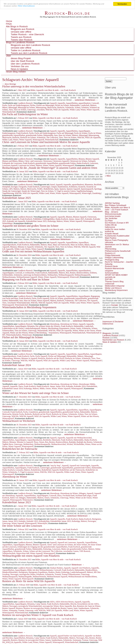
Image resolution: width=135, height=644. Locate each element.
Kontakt (115, 305)
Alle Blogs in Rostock (17, 26)
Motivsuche (52, 107)
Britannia (31, 326)
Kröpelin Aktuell (112, 234)
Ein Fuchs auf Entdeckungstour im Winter (25, 114)
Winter (83, 110)
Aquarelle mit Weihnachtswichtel (79, 438)
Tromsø (58, 574)
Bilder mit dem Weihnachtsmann (40, 570)
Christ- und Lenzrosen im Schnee (60, 545)
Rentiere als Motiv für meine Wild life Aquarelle (29, 581)
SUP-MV (109, 279)
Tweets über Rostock (22, 40)
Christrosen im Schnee (78, 161)
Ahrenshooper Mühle (87, 384)
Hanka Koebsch (83, 163)
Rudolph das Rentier (84, 442)
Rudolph (72, 442)
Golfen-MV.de (111, 225)
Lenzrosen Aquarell (10, 165)
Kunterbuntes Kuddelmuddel (117, 236)
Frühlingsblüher (49, 219)
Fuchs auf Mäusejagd (65, 133)
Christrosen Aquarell (61, 161)
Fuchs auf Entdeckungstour (18, 105)
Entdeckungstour (9, 133)
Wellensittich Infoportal (115, 286)
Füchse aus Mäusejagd (45, 105)
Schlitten (93, 273)
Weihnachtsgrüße (25, 577)
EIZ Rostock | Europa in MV (117, 223)
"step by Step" (55, 466)
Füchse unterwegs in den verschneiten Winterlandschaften (34, 86)
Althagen (82, 493)
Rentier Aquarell (9, 608)
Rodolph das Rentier (58, 608)
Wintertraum (27, 335)
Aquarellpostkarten (35, 440)
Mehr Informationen (26, 6)
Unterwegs (31, 110)
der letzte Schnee (80, 545)
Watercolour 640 (23, 553)
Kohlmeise (73, 187)
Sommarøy (13, 610)
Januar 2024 (60, 386)
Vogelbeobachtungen (84, 191)
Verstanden (122, 4)
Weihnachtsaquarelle (83, 275)
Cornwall (95, 103)
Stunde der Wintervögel (31, 191)
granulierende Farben (34, 135)
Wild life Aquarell (89, 247)
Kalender (89, 219)
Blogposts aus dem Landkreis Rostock (30, 45)
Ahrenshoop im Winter (69, 324)
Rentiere (19, 608)
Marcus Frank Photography (117, 240)
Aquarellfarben (72, 103)
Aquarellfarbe (71, 354)
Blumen (82, 159)
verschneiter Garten (71, 551)
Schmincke (70, 107)
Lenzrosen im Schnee (27, 165)
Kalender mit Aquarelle (16, 221)
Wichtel (70, 444)
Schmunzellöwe (112, 273)
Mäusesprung (41, 107)
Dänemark (56, 440)
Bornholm (47, 440)
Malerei (93, 105)
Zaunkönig (96, 193)
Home (9, 21)
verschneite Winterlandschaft (18, 303)
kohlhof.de (109, 231)
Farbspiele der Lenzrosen (12, 163)
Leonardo (19, 470)
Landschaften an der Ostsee (13, 328)
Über (8, 56)
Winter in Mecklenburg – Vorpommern (44, 333)
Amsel (52, 185)
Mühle (42, 388)
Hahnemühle (75, 105)
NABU (40, 189)
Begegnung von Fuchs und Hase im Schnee (26, 279)
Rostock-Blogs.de (68, 13)
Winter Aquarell (93, 110)
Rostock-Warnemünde (115, 268)
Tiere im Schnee (20, 110)
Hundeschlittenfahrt (10, 572)
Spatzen (63, 189)
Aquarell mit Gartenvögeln (80, 466)
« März (108, 176)
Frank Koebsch (22, 133)
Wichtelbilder (79, 444)
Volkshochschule (9, 553)
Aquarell (53, 103)
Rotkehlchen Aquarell (50, 470)
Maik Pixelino (111, 238)
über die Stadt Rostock (22, 61)
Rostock (106, 338)
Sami (76, 608)
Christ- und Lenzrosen (33, 161)
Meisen (23, 189)
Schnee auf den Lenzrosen (40, 551)
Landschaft (85, 105)
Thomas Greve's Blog (114, 282)
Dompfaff (6, 187)
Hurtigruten (96, 519)
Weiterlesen (91, 100)
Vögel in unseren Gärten (66, 191)
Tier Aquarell (49, 247)
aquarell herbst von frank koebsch (71, 636)
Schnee (78, 107)
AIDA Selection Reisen (64, 602)
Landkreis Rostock (25, 103)
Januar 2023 (13, 521)
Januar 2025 (79, 219)
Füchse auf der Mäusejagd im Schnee (23, 337)
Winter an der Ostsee (87, 331)
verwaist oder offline (21, 32)
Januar (71, 219)
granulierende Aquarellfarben (14, 135)
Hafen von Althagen (18, 498)
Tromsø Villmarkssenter (71, 574)
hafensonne (110, 227)
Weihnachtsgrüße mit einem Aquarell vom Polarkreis (31, 556)
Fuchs (5, 105)
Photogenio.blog (112, 260)
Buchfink (98, 185)
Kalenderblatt (92, 386)
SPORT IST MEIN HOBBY (116, 275)
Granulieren (33, 412)
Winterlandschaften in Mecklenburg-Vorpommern (29, 307)
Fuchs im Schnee (81, 133)
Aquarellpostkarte (9, 245)
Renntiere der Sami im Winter (89, 606)
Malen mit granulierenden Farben (74, 549)
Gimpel (54, 187)
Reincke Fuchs (18, 414)
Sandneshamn (84, 608)
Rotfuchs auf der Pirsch (55, 358)
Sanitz (79, 328)
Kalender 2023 (32, 521)
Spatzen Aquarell (73, 189)
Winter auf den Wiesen (19, 333)
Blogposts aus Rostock (23, 29)
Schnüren (85, 107)
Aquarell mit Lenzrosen (67, 542)
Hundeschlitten (91, 570)
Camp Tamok (41, 604)
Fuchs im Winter (95, 133)
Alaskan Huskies (56, 568)
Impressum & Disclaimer (113, 322)
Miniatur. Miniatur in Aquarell (21, 442)
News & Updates (19, 69)
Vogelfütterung (8, 193)
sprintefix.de (110, 277)
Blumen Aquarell (92, 159)
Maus (50, 245)
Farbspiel (92, 161)
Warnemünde (42, 331)
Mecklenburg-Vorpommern (59, 328)
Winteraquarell (38, 140)
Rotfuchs (61, 107)
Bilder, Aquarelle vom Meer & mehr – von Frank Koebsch (53, 90)
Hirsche (73, 604)
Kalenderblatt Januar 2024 (17, 365)
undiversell (110, 284)
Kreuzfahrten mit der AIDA (88, 604)
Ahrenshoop (54, 324)
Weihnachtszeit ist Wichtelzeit (19, 421)
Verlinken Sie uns (20, 66)
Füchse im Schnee (62, 105)
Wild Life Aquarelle (61, 110)
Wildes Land (75, 110)
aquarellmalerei (85, 103)
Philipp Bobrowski (113, 255)
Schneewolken (8, 331)
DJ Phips (109, 221)
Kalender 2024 (80, 386)
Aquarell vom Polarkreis (81, 568)
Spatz (57, 189)
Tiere (11, 110)
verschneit (41, 110)
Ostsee (73, 328)
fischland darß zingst (83, 496)
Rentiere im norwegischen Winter (37, 608)
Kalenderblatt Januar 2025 (17, 198)
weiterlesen (80, 100)
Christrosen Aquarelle (11, 219)
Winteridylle (42, 523)
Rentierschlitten (83, 273)
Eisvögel (14, 187)
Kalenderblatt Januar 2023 (17, 502)
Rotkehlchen (48, 189)
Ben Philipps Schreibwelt (116, 205)
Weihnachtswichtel (59, 444)
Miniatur (13, 247)
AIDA (52, 602)
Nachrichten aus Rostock (113, 340)
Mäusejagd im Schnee (26, 107)
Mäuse (5, 107)
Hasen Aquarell (43, 301)
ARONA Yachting (112, 203)
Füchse (33, 105)
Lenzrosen (94, 163)
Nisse (36, 442)
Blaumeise (89, 185)
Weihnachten (52, 275)
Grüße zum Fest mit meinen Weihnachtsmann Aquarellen (33, 251)
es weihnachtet (29, 273)
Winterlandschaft (9, 112)
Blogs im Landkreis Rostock (20, 42)
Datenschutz (108, 324)
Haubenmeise (63, 187)
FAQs (9, 24)
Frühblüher (37, 219)
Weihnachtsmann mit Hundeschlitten (82, 577)
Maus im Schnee (77, 245)
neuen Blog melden (16, 72)
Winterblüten (7, 223)
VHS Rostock (85, 551)
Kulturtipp (52, 221)
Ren (67, 273)
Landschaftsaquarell (32, 328)
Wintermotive (28, 500)
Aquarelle (61, 103)
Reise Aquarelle (66, 606)
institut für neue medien (115, 229)
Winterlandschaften (14, 335)
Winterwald (74, 277)
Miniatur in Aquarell (26, 247)
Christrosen (47, 161)
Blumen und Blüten (10, 161)
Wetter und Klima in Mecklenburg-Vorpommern (116, 289)
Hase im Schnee (65, 135)
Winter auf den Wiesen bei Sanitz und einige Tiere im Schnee (36, 393)
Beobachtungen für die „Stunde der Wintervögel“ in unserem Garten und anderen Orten (50, 168)
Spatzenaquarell (87, 189)
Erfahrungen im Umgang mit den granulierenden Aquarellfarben (42, 547)
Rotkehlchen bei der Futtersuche (20, 449)
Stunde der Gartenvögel (11, 191)
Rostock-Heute (111, 266)
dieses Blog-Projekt (21, 58)
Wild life (49, 110)
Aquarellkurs (83, 242)
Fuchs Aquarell (43, 298)
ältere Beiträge (9, 84)
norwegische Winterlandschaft (30, 606)
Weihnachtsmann (9, 277)
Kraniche (82, 187)
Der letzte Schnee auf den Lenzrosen (22, 526)
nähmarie (109, 242)
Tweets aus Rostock (21, 37)
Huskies (51, 572)
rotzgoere (109, 271)
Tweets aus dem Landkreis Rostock (29, 53)
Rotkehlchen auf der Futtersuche (72, 470)
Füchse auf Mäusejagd (57, 356)
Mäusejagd (13, 107)
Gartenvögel (45, 187)
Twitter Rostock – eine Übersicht (27, 34)
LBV (11, 189)
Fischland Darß (68, 496)
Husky (58, 572)
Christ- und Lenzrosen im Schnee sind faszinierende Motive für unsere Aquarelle (46, 142)
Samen (70, 608)
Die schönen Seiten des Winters (48, 326)
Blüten (21, 161)
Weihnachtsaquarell (66, 275)
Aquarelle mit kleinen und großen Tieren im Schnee (30, 226)
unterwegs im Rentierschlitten (35, 275)
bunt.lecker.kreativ (113, 216)
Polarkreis (40, 574)
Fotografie (23, 187)
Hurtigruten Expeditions (38, 572)
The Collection (52, 137)
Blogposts (107, 333)
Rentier (73, 273)
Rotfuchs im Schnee (28, 137)
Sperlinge (98, 189)
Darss (21, 386)
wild (36, 610)
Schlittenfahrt (8, 275)
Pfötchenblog (111, 249)
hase (56, 135)
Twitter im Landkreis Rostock (26, 50)
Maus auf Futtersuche (61, 245)
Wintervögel (86, 193)
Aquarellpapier (84, 131)
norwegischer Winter (27, 574)
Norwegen (92, 521)
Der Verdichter (111, 218)
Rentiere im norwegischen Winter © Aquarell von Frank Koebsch (38, 615)
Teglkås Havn (8, 444)
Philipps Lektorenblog (114, 258)
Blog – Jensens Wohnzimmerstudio (113, 213)
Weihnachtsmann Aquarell (27, 277)
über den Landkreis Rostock (25, 64)
